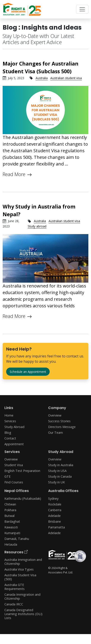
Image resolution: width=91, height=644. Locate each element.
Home (9, 415)
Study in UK (56, 482)
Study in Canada (60, 476)
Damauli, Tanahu (17, 539)
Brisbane (55, 521)
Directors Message (62, 427)
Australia (42, 78)
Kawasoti (11, 527)
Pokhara (10, 510)
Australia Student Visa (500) (20, 577)
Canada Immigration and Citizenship (22, 596)
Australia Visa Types (19, 569)
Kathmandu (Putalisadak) (23, 498)
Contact (10, 438)
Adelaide (54, 516)
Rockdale (55, 504)
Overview (55, 415)
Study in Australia (61, 465)
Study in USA (57, 471)
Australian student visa (66, 78)
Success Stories (59, 421)
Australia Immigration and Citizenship (23, 562)
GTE (7, 476)
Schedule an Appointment (28, 372)
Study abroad (37, 226)
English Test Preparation (22, 471)
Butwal (9, 516)
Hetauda (11, 544)
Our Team (56, 433)
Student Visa (14, 465)
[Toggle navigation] (82, 9)
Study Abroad (14, 427)
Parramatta (56, 527)
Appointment (14, 444)
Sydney (53, 498)
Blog (8, 433)
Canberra (55, 510)
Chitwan (10, 504)
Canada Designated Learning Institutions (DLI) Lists (23, 614)
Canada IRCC (14, 604)
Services (10, 421)
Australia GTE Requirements (15, 587)
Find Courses (14, 482)
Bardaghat (12, 521)
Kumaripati (12, 533)
